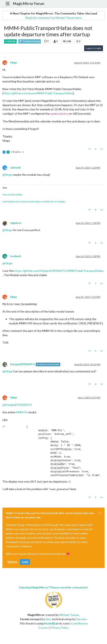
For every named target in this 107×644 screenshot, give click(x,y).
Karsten (81, 619)
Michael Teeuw (69, 615)
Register (13, 562)
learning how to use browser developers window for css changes (34, 201)
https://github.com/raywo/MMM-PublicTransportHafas (38, 93)
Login (25, 562)
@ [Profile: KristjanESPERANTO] (17, 405)
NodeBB (50, 623)
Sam (48, 619)
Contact (44, 628)
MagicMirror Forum (29, 4)
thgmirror (16, 223)
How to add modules (13, 195)
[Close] (100, 513)
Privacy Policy (60, 628)
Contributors (79, 623)
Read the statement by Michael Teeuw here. (54, 18)
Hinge (14, 63)
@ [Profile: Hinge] (7, 175)
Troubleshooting (30, 41)
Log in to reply (94, 48)
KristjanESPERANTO (23, 364)
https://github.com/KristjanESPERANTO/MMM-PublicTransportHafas (59, 271)
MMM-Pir (22, 412)
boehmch (16, 256)
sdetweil (15, 168)
